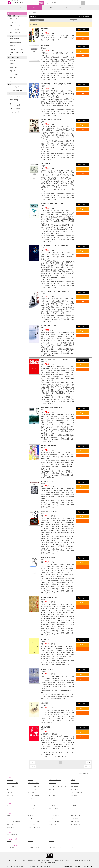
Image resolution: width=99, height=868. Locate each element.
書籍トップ (10, 780)
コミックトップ (11, 805)
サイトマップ (47, 866)
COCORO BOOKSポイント (17, 54)
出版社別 (31, 841)
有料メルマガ (11, 827)
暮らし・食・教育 (75, 821)
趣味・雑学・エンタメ (34, 795)
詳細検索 (12, 60)
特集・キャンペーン (15, 26)
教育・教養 (31, 792)
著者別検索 (13, 64)
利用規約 (10, 866)
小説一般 (73, 780)
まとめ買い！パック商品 (16, 49)
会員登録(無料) (14, 100)
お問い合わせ (74, 848)
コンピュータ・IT (75, 783)
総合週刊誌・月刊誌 (75, 815)
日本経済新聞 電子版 (12, 834)
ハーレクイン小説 (75, 789)
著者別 (9, 841)
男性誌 (30, 818)
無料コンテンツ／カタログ (35, 827)
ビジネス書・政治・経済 (55, 780)
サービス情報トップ (12, 848)
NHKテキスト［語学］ (55, 824)
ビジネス (50, 8)
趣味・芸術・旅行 (12, 824)
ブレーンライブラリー (16, 87)
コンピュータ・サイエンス (14, 821)
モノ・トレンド (11, 818)
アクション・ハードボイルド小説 (58, 786)
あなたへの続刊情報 (15, 33)
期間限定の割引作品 (15, 39)
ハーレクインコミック (55, 808)
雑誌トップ (10, 815)
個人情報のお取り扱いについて (21, 866)
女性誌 (51, 818)
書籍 (34, 8)
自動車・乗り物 (74, 818)
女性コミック (32, 808)
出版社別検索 (14, 67)
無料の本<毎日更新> (15, 42)
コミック (65, 8)
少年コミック (53, 805)
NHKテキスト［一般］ (76, 824)
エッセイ (10, 789)
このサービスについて (16, 96)
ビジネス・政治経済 (54, 815)
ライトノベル (53, 783)
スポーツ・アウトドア (34, 821)
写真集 (30, 798)
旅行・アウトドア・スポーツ (78, 792)
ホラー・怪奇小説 (12, 786)
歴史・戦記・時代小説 (34, 783)
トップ (19, 8)
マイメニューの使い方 (16, 112)
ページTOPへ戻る (84, 774)
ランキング (13, 22)
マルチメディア (11, 798)
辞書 (51, 792)
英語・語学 (10, 792)
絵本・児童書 (74, 795)
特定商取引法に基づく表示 (36, 866)
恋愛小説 (52, 789)
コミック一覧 (32, 805)
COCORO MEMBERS (16, 90)
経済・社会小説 (74, 786)
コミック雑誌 (32, 824)
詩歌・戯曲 (52, 795)
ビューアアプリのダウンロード (57, 848)
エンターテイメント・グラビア (57, 821)
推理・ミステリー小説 (13, 783)
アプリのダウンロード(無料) (15, 104)
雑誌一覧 (31, 815)
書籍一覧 (31, 780)
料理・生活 (10, 795)
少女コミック (11, 808)
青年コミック (74, 805)
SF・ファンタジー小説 (34, 786)
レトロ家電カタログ (15, 29)
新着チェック (14, 19)
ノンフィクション (33, 789)
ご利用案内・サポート (16, 109)
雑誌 (80, 8)
